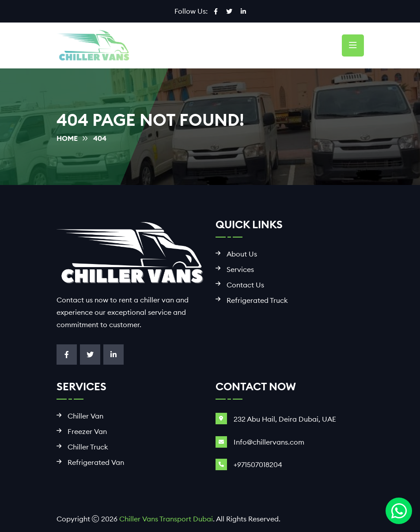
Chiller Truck (88, 447)
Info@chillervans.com (269, 442)
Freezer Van (87, 432)
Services (240, 270)
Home (67, 138)
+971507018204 (258, 464)
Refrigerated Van (96, 462)
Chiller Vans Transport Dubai (166, 519)
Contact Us (245, 285)
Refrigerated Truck (257, 300)
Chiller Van (85, 416)
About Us (242, 254)
